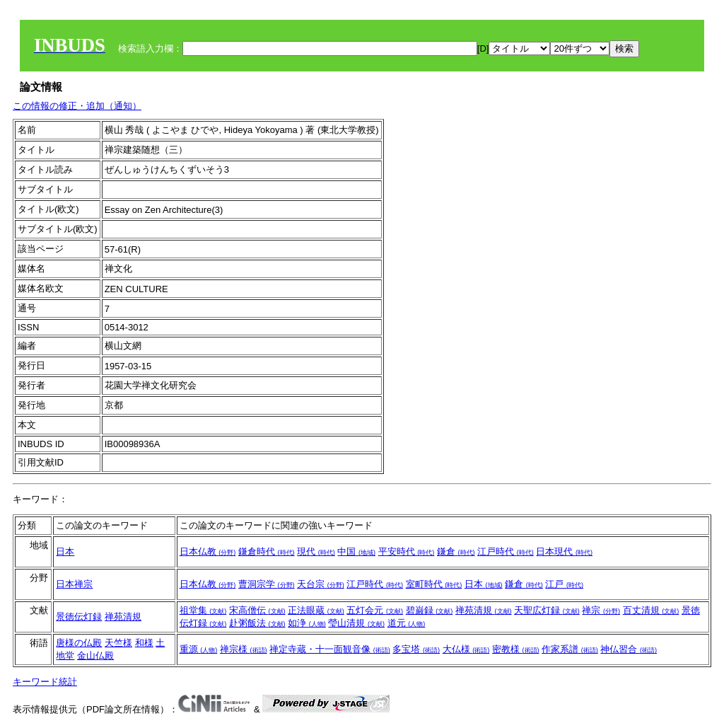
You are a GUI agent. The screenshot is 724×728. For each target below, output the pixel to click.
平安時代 (407, 551)
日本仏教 (208, 551)
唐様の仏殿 (79, 643)
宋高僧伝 (257, 610)
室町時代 (434, 584)
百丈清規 (651, 610)
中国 (356, 551)
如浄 (307, 623)
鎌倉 (456, 551)
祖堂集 (203, 610)
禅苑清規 (123, 617)
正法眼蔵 (316, 610)
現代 (316, 551)
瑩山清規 (356, 623)
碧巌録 (430, 610)
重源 (199, 649)
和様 (144, 643)
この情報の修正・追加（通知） (77, 106)
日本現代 (564, 551)
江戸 (564, 584)
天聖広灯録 (547, 610)
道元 (407, 623)
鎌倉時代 (267, 551)
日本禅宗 (74, 584)
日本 (65, 551)
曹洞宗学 (267, 584)
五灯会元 (375, 610)
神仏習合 (629, 649)
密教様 (516, 649)
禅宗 (601, 610)
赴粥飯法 (257, 623)
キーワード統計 (45, 682)
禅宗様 (244, 649)
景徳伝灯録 (79, 617)
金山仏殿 (95, 655)
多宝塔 (416, 649)
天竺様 (118, 643)
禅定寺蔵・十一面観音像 (330, 649)
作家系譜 (570, 649)
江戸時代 (506, 551)
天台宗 (321, 584)
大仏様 (466, 649)
